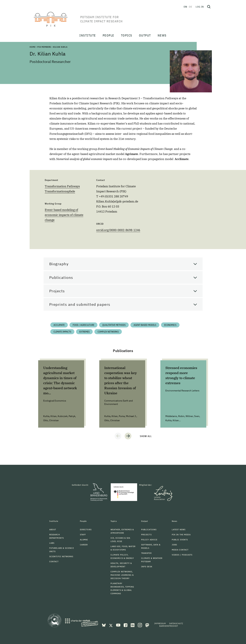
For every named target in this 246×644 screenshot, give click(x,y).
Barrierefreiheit (169, 626)
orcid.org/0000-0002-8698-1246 (118, 230)
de (191, 7)
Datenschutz (176, 623)
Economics (170, 325)
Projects (57, 291)
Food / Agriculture (83, 325)
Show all (146, 436)
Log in (200, 7)
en (185, 7)
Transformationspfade (60, 191)
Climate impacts (62, 332)
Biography (59, 264)
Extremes (84, 332)
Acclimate (59, 325)
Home (32, 47)
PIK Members (44, 47)
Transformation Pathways (62, 186)
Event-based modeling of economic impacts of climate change (64, 215)
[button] (118, 436)
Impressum (160, 623)
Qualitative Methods (114, 325)
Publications (61, 277)
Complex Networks (108, 332)
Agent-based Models (145, 325)
